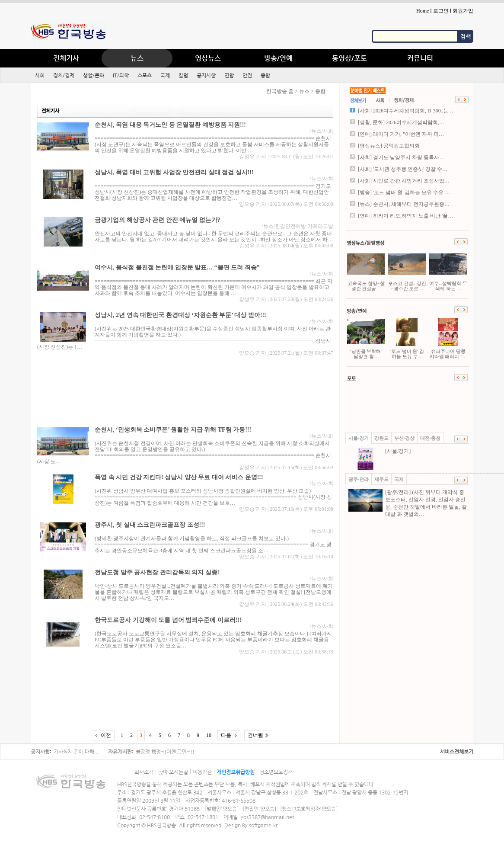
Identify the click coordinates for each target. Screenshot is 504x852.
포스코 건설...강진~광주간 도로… (407, 271)
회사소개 (144, 772)
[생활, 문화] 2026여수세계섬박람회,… (401, 122)
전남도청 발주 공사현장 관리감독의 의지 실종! (157, 572)
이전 (106, 735)
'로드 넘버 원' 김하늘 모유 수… (407, 338)
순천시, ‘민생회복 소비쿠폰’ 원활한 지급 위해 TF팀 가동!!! (173, 430)
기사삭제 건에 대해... (77, 752)
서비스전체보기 (457, 752)
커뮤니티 (420, 58)
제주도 (381, 479)
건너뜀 (255, 735)
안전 (247, 75)
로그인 (441, 11)
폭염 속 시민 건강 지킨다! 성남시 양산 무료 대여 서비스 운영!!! (179, 477)
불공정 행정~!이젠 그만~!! (165, 752)
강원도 (381, 438)
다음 (226, 735)
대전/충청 (430, 438)
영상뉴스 (208, 58)
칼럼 (183, 75)
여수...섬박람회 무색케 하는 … (448, 271)
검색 (466, 37)
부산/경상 (404, 438)
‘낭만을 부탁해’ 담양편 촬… (366, 338)
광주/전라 (359, 479)
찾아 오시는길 (173, 772)
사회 (40, 75)
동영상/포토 (349, 58)
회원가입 (463, 11)
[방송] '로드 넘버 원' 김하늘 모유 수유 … (404, 192)
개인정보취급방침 (236, 772)
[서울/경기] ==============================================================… (408, 462)
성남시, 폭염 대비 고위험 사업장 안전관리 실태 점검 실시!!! (174, 172)
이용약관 (202, 772)
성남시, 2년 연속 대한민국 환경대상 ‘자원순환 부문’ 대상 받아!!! (180, 315)
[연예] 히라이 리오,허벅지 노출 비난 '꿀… (405, 216)
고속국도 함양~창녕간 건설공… (366, 271)
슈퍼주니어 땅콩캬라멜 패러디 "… (448, 338)
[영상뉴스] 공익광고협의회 (389, 146)
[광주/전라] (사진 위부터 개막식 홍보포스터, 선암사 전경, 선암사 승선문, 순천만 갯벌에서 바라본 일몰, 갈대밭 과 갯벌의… (407, 503)
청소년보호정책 (276, 772)
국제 (165, 75)
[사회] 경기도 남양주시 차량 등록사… (401, 157)
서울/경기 (359, 438)
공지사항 (206, 75)
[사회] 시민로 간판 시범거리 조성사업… (404, 181)
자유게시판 (120, 752)
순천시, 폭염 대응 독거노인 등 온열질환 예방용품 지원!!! (170, 125)
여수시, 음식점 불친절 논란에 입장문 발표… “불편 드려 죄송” (177, 267)
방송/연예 (278, 58)
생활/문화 (94, 75)
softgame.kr (263, 825)
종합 (265, 75)
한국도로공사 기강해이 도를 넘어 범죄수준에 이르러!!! (168, 620)
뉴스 (137, 58)
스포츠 (145, 75)
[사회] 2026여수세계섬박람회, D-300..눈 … (407, 111)
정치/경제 (64, 75)
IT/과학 (121, 75)
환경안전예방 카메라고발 (304, 226)
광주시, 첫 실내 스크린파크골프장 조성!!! (150, 525)
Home (423, 11)
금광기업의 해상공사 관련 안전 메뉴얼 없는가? (158, 220)
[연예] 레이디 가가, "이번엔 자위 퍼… (401, 134)
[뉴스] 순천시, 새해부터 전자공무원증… (404, 204)
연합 (229, 75)
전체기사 (66, 58)
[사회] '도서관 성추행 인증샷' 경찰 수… (403, 169)
